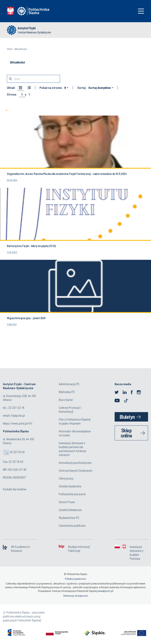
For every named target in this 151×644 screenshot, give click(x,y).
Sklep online (126, 433)
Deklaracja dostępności (76, 596)
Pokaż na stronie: (51, 88)
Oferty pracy (66, 478)
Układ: (11, 88)
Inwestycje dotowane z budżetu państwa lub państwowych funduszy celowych (72, 449)
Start (10, 49)
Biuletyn (127, 417)
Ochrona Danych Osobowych (75, 470)
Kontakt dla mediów (15, 489)
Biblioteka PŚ (67, 392)
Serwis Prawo (67, 502)
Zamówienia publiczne (72, 525)
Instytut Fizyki (27, 28)
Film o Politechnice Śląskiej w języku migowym (75, 421)
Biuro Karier (66, 400)
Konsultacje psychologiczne (75, 463)
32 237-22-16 (16, 407)
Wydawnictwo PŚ (69, 518)
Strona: (12, 94)
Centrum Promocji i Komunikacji (70, 409)
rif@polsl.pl (18, 415)
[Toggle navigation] (141, 11)
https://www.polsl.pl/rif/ (18, 423)
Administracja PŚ (69, 384)
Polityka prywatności (75, 579)
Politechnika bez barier (72, 494)
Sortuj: (82, 88)
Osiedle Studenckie (70, 486)
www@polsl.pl (105, 591)
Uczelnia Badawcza (70, 510)
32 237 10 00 (17, 452)
